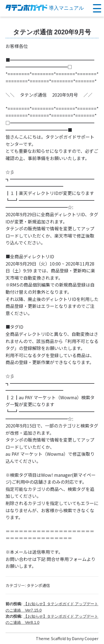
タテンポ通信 (38, 585)
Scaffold (58, 638)
